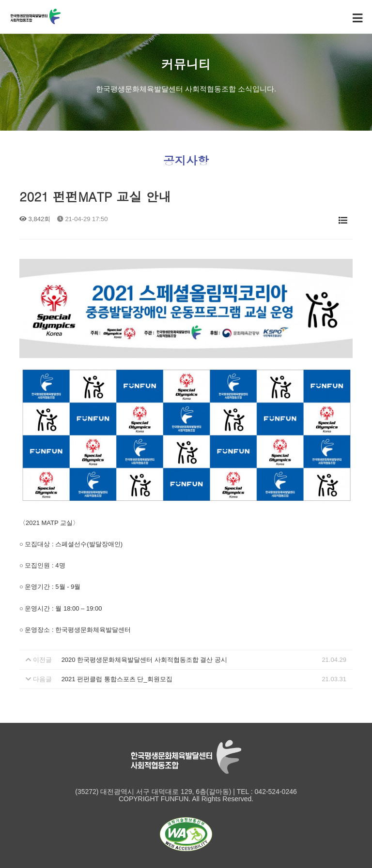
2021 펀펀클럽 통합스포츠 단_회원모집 (117, 679)
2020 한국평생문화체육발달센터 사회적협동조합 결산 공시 (144, 660)
